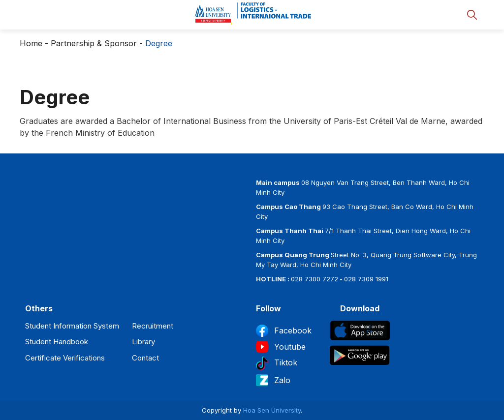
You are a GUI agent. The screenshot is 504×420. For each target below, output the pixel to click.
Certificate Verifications (65, 358)
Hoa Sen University (272, 410)
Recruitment (153, 326)
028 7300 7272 (315, 279)
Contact (145, 358)
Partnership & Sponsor (94, 43)
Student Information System (72, 326)
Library (143, 342)
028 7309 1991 (366, 279)
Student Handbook (57, 342)
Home (31, 43)
